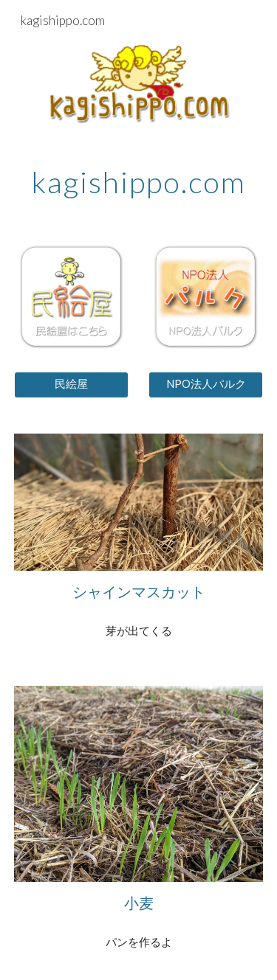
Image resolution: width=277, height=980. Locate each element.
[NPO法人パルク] (206, 384)
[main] (139, 182)
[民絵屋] (71, 384)
